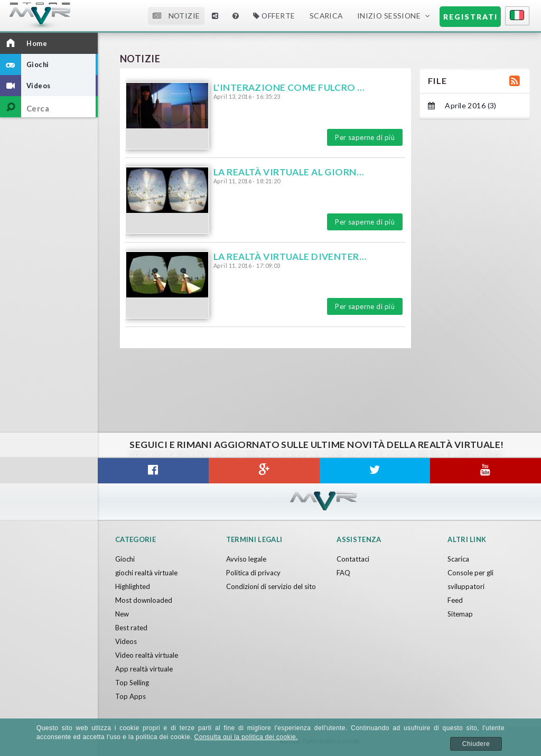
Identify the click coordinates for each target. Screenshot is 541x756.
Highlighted (133, 586)
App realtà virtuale (144, 669)
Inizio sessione (389, 16)
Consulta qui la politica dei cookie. (246, 737)
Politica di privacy (253, 573)
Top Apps (130, 696)
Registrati (470, 17)
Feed (455, 600)
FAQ (343, 573)
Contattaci (353, 559)
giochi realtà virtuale (146, 573)
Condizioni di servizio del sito (271, 586)
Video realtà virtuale (147, 655)
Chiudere (476, 744)
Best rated (131, 628)
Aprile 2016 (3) (462, 105)
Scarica (326, 16)
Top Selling (132, 683)
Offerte (274, 16)
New (122, 614)
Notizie (176, 16)
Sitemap (460, 614)
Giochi (125, 559)
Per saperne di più (365, 137)
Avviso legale (246, 559)
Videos (126, 641)
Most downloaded (144, 600)
